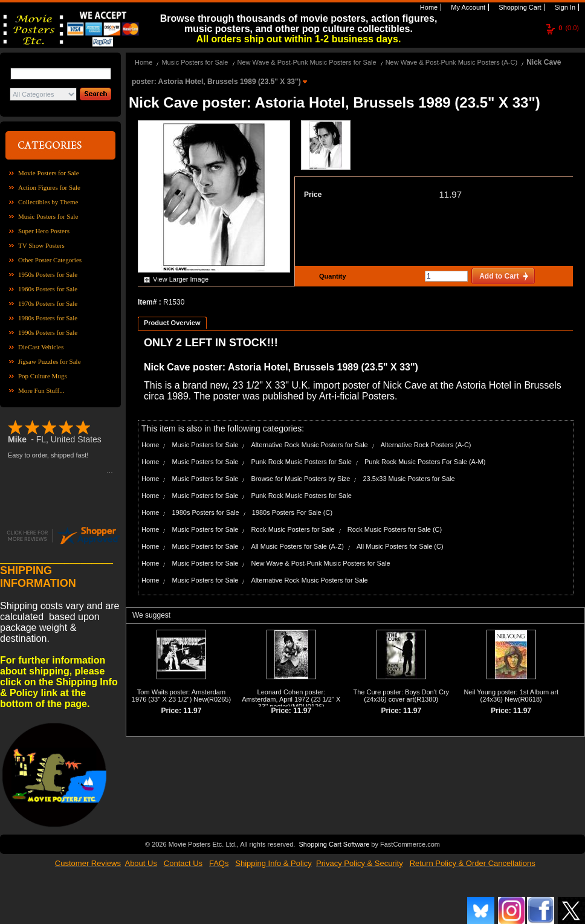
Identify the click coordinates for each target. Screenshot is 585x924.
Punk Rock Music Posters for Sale (302, 462)
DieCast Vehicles (41, 347)
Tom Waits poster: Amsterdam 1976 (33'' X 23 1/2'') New (179, 696)
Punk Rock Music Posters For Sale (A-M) (425, 462)
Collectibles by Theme (48, 202)
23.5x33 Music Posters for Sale (409, 479)
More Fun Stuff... (41, 390)
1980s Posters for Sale (48, 318)
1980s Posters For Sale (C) (292, 512)
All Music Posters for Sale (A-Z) (298, 546)
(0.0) (569, 28)
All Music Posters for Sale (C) (400, 546)
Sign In (564, 7)
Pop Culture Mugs (43, 376)
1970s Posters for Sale (48, 303)
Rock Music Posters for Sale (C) (395, 529)
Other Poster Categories (50, 260)
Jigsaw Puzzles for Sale (50, 361)
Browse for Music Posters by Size (301, 479)
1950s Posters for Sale (48, 274)
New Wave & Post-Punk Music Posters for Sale (307, 62)
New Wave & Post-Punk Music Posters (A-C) (451, 62)
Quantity (331, 276)
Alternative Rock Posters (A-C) (426, 445)
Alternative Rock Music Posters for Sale (310, 445)
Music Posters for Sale (48, 216)
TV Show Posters (41, 245)
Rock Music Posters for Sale (293, 529)
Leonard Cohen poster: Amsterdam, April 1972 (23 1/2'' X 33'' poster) (291, 699)
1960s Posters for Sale (48, 289)
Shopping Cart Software (334, 843)
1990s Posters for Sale (48, 332)
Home (428, 7)
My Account (467, 7)
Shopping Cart (519, 7)
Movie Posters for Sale (49, 173)
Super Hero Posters (44, 231)
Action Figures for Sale (49, 187)
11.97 (450, 194)
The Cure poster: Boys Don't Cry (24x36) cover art (401, 696)
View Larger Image (181, 279)
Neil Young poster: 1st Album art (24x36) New (511, 696)
